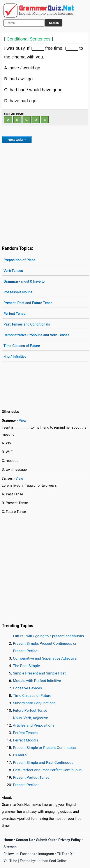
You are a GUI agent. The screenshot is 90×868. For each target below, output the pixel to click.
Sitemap (10, 847)
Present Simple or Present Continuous (44, 748)
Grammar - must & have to (24, 281)
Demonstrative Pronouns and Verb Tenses (36, 335)
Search (54, 23)
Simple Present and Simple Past (39, 673)
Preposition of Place (19, 260)
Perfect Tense (14, 314)
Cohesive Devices (27, 688)
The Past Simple (26, 666)
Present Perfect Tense (31, 777)
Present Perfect (26, 785)
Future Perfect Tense (30, 710)
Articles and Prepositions (34, 725)
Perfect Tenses (25, 733)
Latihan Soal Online (52, 861)
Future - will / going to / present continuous (48, 636)
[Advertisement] (45, 194)
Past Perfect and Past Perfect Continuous (47, 770)
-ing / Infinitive (15, 357)
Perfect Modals (26, 740)
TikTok (62, 854)
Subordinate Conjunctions (34, 703)
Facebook (28, 854)
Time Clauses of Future (22, 346)
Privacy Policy (70, 840)
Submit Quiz (46, 840)
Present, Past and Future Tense (28, 303)
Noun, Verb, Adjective (30, 718)
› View (22, 420)
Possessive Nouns (18, 292)
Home (8, 840)
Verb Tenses (13, 271)
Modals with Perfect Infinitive (37, 681)
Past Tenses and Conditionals (27, 324)
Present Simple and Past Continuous (43, 762)
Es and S (20, 755)
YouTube (10, 861)
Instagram (46, 854)
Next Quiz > (17, 140)
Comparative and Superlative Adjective (45, 658)
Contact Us (25, 840)
